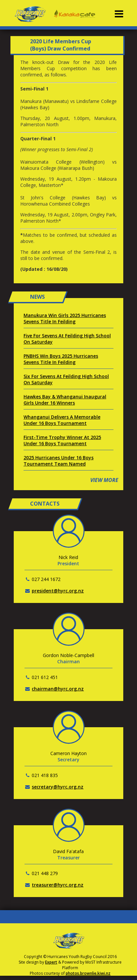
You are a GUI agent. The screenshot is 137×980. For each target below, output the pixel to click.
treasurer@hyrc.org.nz (58, 885)
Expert (51, 962)
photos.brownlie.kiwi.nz (88, 973)
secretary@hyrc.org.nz (58, 787)
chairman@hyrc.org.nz (58, 689)
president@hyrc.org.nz (58, 591)
